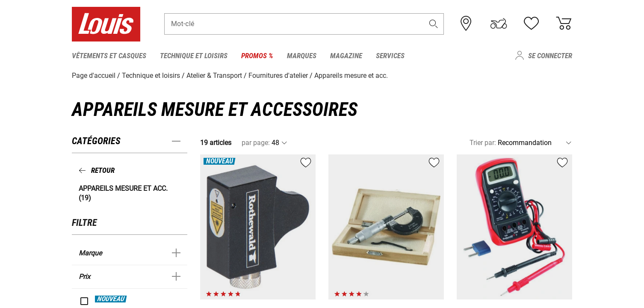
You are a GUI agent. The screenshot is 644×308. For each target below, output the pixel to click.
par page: (256, 143)
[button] (434, 24)
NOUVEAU (111, 298)
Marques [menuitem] (302, 56)
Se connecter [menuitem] (550, 56)
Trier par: (483, 143)
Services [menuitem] (390, 56)
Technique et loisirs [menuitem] (194, 56)
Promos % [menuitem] (257, 56)
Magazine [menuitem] (346, 56)
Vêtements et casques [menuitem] (109, 56)
